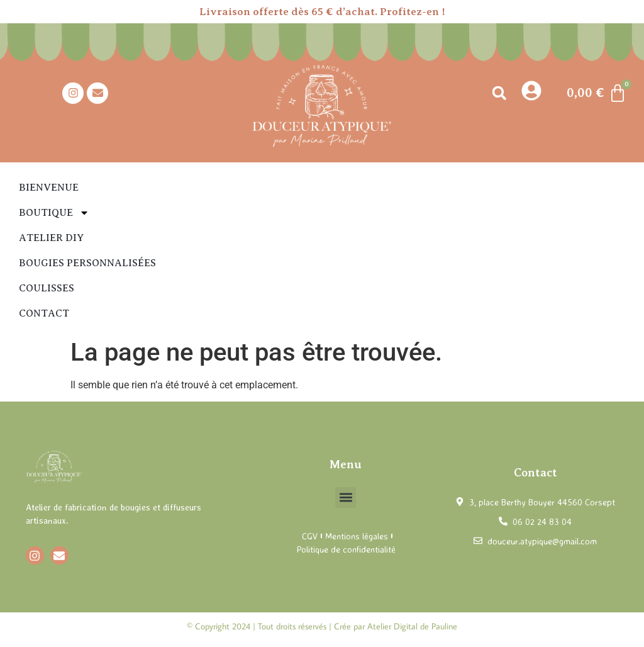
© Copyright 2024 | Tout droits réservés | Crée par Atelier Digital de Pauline (322, 626)
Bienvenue (49, 188)
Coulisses (47, 288)
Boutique (54, 213)
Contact (44, 313)
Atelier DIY (51, 238)
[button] (499, 93)
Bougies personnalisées (87, 263)
